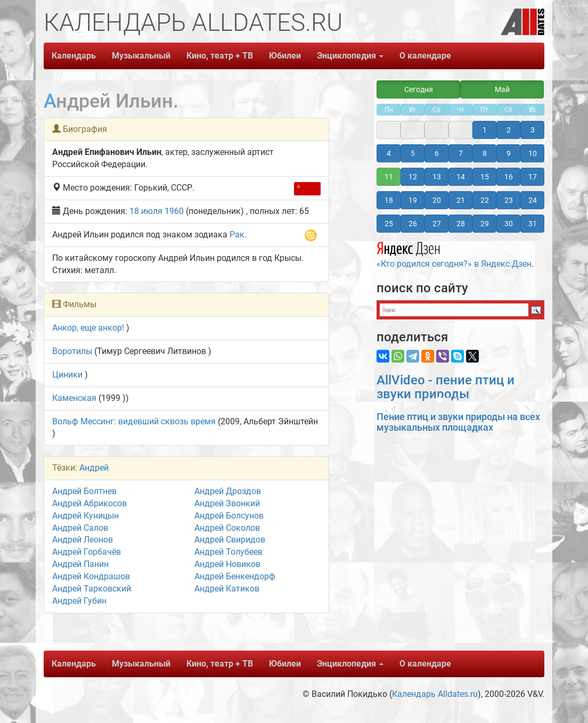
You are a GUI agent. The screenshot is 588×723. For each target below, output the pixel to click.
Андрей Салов (80, 528)
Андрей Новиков (227, 564)
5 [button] (413, 153)
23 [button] (509, 200)
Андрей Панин (80, 564)
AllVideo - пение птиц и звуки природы (446, 387)
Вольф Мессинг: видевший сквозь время (134, 421)
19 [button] (413, 200)
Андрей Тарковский (92, 589)
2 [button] (509, 130)
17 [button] (533, 177)
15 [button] (485, 177)
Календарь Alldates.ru (435, 694)
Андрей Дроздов (228, 491)
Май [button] (502, 89)
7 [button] (461, 153)
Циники (67, 375)
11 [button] (389, 177)
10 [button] (533, 153)
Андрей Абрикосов (89, 503)
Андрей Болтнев (84, 491)
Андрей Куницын (85, 516)
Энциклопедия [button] (350, 56)
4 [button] (389, 153)
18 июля (146, 211)
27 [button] (437, 224)
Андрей (94, 468)
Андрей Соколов (227, 528)
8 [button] (485, 153)
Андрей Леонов (83, 540)
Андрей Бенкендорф (235, 576)
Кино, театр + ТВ (220, 56)
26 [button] (413, 224)
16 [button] (509, 177)
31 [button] (533, 224)
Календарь (74, 56)
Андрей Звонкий (227, 503)
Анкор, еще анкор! (88, 328)
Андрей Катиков (227, 589)
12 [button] (413, 177)
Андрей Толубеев (228, 552)
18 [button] (389, 200)
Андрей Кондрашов (91, 576)
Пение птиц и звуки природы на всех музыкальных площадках (458, 422)
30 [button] (509, 224)
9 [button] (509, 153)
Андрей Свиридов (230, 540)
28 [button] (461, 224)
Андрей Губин (79, 601)
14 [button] (461, 177)
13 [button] (437, 177)
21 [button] (461, 200)
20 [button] (437, 200)
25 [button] (389, 224)
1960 (174, 211)
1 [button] (485, 130)
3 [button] (533, 130)
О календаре (425, 56)
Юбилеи (285, 56)
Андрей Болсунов (229, 516)
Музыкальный (141, 56)
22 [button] (485, 200)
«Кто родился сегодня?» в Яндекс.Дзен (454, 253)
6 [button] (437, 153)
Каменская (74, 398)
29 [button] (485, 224)
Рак (237, 235)
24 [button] (533, 200)
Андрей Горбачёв (87, 552)
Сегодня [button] (419, 89)
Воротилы (72, 351)
